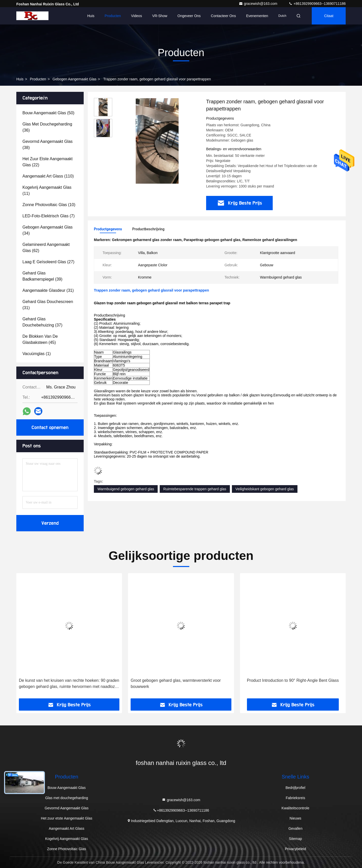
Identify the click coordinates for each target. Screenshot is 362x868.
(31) (48, 290)
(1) (37, 354)
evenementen (257, 16)
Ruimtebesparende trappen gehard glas (195, 489)
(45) (40, 339)
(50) (48, 113)
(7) (49, 216)
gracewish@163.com (259, 4)
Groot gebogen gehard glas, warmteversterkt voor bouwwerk (176, 683)
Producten (113, 16)
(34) (48, 230)
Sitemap (295, 839)
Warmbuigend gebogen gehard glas (126, 489)
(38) (48, 144)
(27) (48, 262)
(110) (48, 176)
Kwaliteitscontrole (296, 808)
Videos (137, 16)
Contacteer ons (223, 16)
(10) (49, 205)
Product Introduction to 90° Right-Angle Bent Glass (293, 680)
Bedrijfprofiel (295, 788)
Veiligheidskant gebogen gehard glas (265, 489)
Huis (91, 16)
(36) (47, 127)
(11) (47, 190)
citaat (329, 16)
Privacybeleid (295, 849)
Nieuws (295, 818)
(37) (42, 322)
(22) (48, 162)
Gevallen (295, 828)
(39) (42, 276)
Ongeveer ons (189, 16)
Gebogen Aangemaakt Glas (74, 79)
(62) (46, 248)
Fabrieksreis (295, 798)
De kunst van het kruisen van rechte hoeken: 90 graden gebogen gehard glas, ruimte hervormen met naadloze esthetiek (69, 684)
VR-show (160, 16)
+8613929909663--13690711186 (317, 4)
